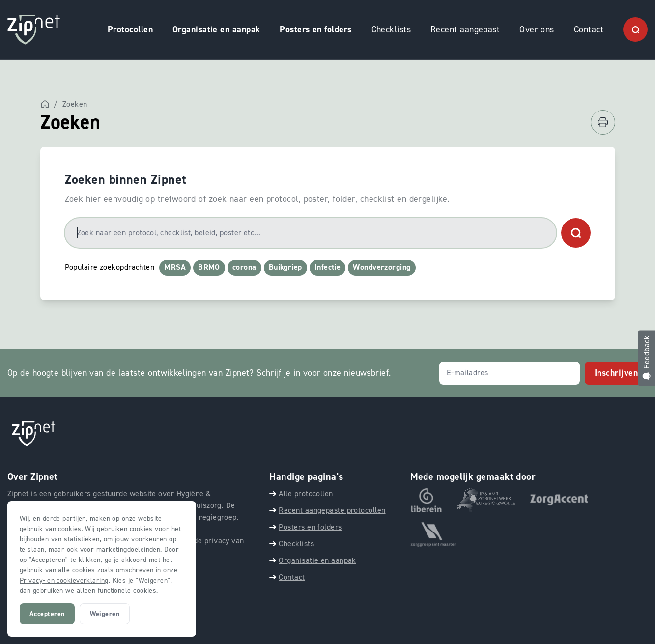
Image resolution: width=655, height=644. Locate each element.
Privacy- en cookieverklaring (64, 580)
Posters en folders (315, 29)
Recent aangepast (465, 29)
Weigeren (105, 614)
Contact (589, 29)
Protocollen (130, 29)
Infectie (328, 267)
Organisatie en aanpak (216, 29)
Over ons (537, 29)
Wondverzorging (382, 267)
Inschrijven (616, 373)
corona (244, 267)
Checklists (391, 29)
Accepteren (47, 614)
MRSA (175, 267)
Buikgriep (285, 267)
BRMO (209, 267)
